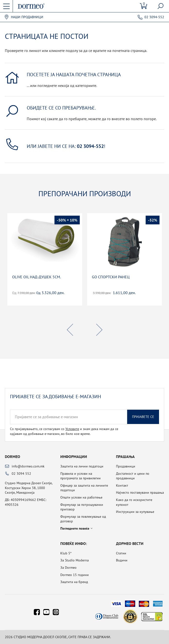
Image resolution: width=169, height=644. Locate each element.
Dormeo (13, 457)
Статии (121, 553)
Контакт (122, 485)
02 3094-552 (154, 17)
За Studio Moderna (75, 560)
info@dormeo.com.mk (28, 466)
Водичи (122, 560)
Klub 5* (66, 553)
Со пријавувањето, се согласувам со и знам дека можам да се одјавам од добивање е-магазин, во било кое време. (64, 431)
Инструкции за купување (135, 512)
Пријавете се (143, 417)
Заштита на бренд (74, 582)
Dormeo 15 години (75, 575)
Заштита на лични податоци (82, 466)
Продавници (126, 466)
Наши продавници (27, 17)
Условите (72, 429)
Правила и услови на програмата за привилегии (80, 476)
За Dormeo (68, 568)
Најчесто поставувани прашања (140, 492)
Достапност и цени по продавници (133, 476)
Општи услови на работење (81, 497)
